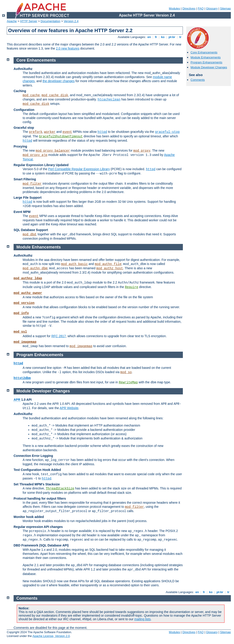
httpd (102, 132)
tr (180, 37)
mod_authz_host (110, 268)
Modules (174, 8)
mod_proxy (142, 151)
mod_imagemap (25, 342)
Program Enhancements (206, 62)
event (67, 132)
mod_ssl (20, 332)
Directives (189, 8)
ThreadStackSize (60, 489)
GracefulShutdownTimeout (61, 136)
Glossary (212, 8)
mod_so (126, 372)
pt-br (172, 37)
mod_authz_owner (28, 293)
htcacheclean (109, 100)
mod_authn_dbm (35, 268)
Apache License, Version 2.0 (51, 636)
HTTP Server (29, 21)
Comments (198, 80)
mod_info (21, 313)
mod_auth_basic (74, 264)
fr (156, 37)
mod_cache (31, 95)
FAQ (201, 8)
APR (17, 400)
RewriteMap (128, 382)
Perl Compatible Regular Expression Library (79, 169)
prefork (36, 132)
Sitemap (225, 8)
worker (50, 132)
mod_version (24, 303)
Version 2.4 (71, 21)
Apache (12, 21)
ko (163, 37)
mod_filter (32, 184)
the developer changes (59, 81)
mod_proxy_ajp (35, 155)
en (149, 37)
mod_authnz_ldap (28, 278)
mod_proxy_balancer (53, 151)
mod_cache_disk (55, 95)
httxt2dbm (22, 378)
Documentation (50, 21)
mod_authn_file (108, 264)
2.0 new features (68, 48)
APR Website (69, 408)
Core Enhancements (204, 52)
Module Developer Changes (209, 67)
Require (132, 287)
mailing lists (142, 619)
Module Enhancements (206, 57)
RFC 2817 (59, 336)
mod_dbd (29, 234)
